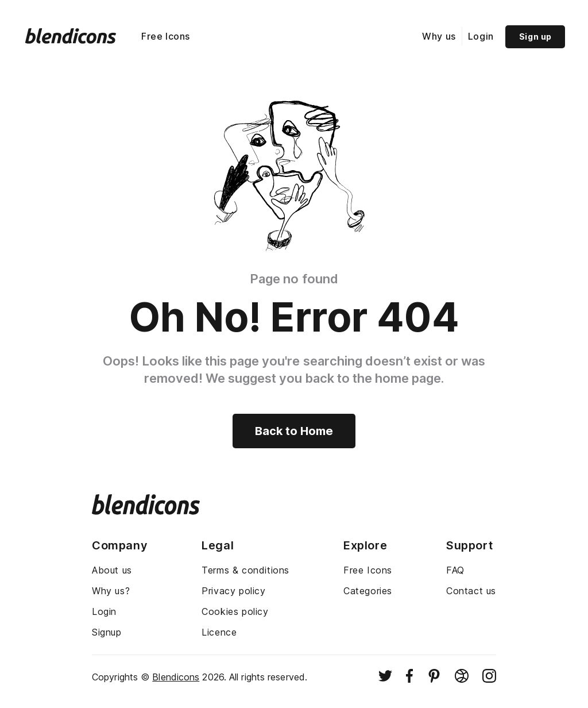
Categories (368, 591)
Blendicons (176, 677)
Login (481, 36)
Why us (439, 36)
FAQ (455, 570)
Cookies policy (235, 611)
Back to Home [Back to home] (294, 431)
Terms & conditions (245, 570)
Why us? (111, 591)
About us (112, 570)
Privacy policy (233, 591)
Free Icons (166, 36)
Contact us (471, 591)
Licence (219, 632)
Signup (107, 632)
